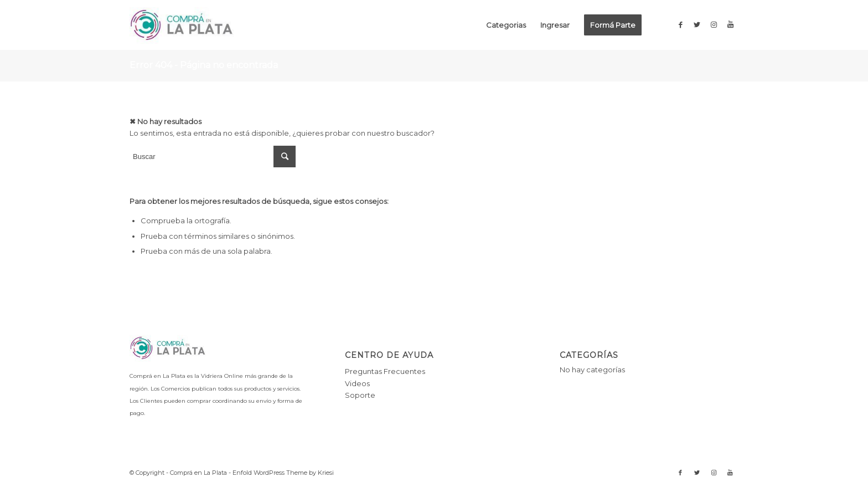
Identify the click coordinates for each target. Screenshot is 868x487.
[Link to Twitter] (697, 24)
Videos (357, 383)
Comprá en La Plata (198, 473)
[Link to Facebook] (680, 24)
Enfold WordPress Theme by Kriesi (283, 473)
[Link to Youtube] (730, 24)
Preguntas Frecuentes (385, 371)
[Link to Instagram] (714, 24)
